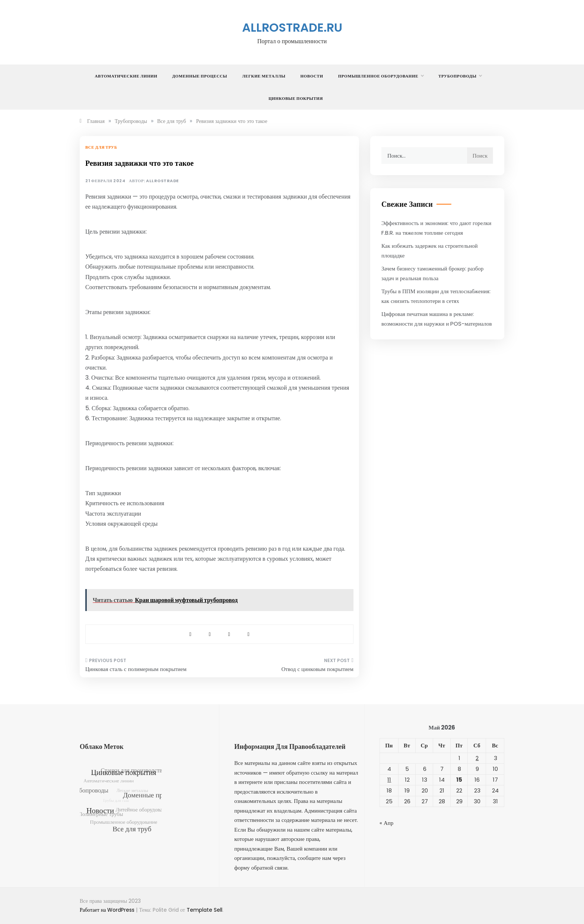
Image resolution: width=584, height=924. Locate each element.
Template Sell (204, 910)
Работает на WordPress (108, 910)
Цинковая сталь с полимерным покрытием (136, 669)
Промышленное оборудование (381, 76)
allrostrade (162, 181)
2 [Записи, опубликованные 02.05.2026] (477, 758)
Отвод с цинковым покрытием (317, 669)
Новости (312, 76)
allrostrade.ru (292, 27)
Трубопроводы (460, 76)
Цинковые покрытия (296, 98)
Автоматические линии (126, 76)
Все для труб (101, 147)
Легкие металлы (264, 76)
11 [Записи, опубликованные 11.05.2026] (389, 780)
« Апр (386, 823)
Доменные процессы (200, 76)
